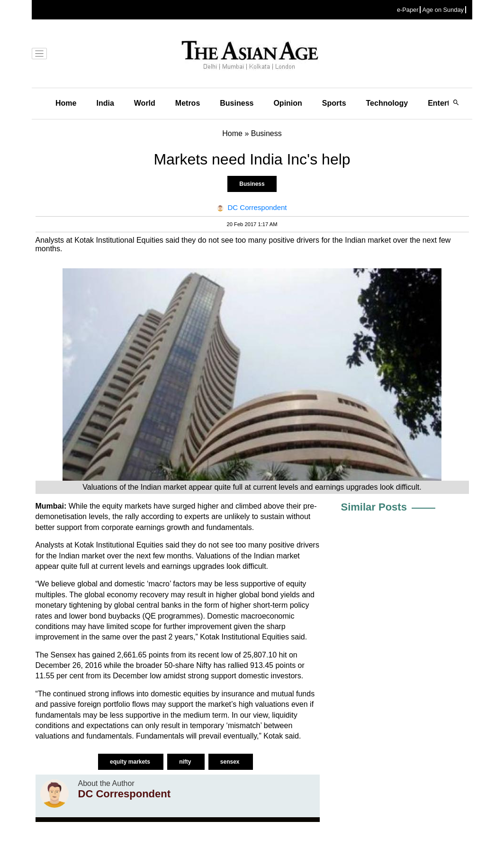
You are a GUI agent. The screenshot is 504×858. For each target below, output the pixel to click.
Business (237, 103)
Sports (334, 103)
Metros (188, 103)
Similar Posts (374, 507)
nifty (186, 762)
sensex (231, 762)
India (105, 103)
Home (66, 103)
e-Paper (408, 10)
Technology (387, 103)
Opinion (288, 103)
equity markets (131, 762)
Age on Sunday (443, 10)
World (145, 103)
